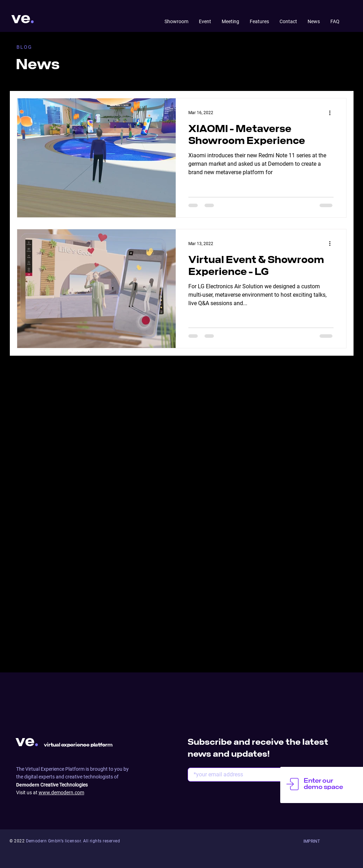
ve (21, 19)
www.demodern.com (61, 793)
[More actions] (332, 113)
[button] (311, 841)
